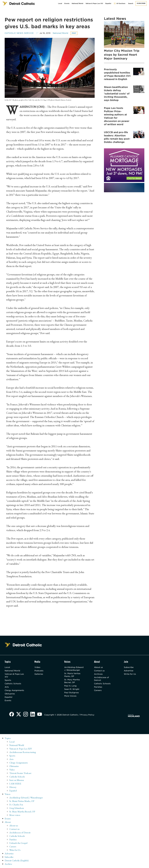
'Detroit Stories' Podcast (20, 773)
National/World (77, 3)
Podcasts (39, 671)
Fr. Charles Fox (16, 805)
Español (108, 3)
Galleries (39, 674)
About (8, 822)
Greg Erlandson (17, 808)
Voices (8, 794)
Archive (8, 864)
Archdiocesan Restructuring (23, 752)
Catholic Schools (13, 684)
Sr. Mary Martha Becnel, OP (72, 681)
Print (74, 33)
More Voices (70, 696)
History (13, 787)
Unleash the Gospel (18, 843)
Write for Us (130, 674)
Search (131, 3)
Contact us (99, 671)
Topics (8, 738)
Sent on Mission (17, 780)
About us (98, 667)
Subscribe (141, 3)
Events (67, 3)
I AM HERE (15, 784)
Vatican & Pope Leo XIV (94, 3)
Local (60, 3)
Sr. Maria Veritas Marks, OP (72, 675)
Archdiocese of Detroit (101, 679)
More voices (15, 815)
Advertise (129, 671)
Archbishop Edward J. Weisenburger (74, 669)
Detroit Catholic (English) (17, 860)
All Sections (119, 3)
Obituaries (10, 694)
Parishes (98, 687)
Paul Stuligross (71, 693)
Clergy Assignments (14, 690)
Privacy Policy (87, 715)
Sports (8, 680)
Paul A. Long (70, 686)
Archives (98, 674)
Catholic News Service (19, 33)
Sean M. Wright (72, 689)
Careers (98, 690)
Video (37, 667)
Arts (7, 687)
